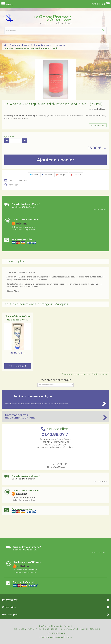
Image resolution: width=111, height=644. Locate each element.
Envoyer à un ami (18, 181)
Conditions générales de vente (56, 637)
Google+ (61, 175)
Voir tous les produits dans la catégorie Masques (84, 374)
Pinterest (76, 175)
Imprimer (13, 185)
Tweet (34, 175)
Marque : (98, 109)
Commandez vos (55, 416)
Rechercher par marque (55, 380)
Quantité (9, 137)
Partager (47, 175)
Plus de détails (98, 125)
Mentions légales (56, 633)
